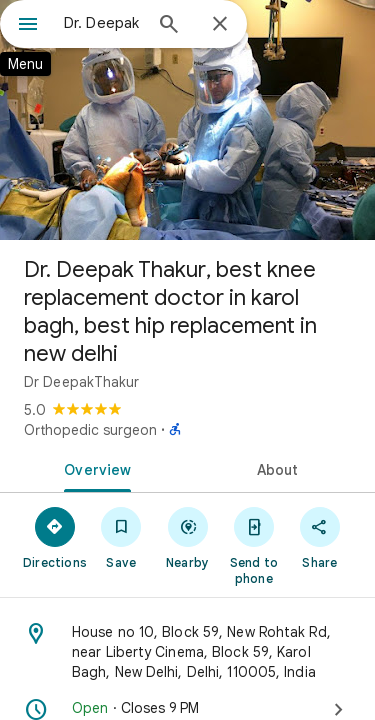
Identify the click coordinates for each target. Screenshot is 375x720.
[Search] (169, 26)
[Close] (220, 25)
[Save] (121, 537)
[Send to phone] (254, 545)
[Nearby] (187, 537)
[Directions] (55, 537)
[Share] (320, 537)
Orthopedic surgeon (90, 430)
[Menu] (28, 26)
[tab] (94, 468)
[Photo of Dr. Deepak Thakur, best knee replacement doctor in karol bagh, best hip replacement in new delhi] (187, 120)
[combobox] (102, 23)
